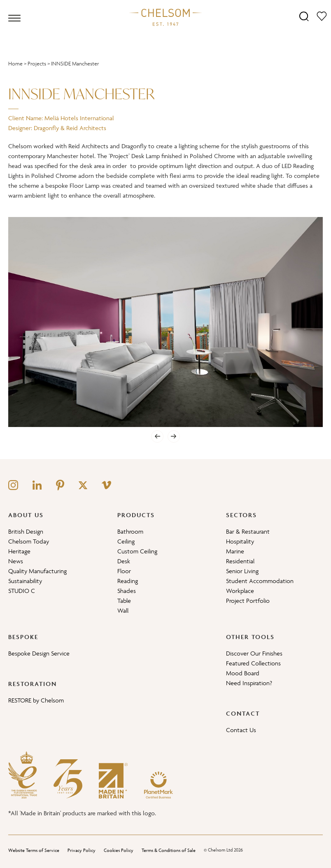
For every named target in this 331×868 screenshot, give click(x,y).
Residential (240, 561)
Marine (235, 551)
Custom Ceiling (137, 551)
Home (15, 64)
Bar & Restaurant (248, 531)
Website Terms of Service (34, 850)
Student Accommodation (260, 581)
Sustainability (25, 581)
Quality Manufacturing (37, 571)
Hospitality (240, 541)
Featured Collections (253, 663)
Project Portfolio (248, 601)
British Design (26, 531)
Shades (127, 591)
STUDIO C (22, 591)
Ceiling (126, 541)
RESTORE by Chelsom (36, 700)
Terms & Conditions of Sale (169, 850)
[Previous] (157, 436)
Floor (124, 571)
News (16, 561)
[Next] (174, 436)
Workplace (240, 591)
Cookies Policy (119, 850)
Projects (37, 64)
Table (124, 601)
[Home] (165, 17)
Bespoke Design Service (39, 653)
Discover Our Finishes (254, 653)
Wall (123, 610)
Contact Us (241, 730)
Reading (128, 581)
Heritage (19, 551)
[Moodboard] (322, 16)
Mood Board (243, 673)
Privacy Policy (82, 850)
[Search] (304, 16)
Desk (124, 561)
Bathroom (130, 531)
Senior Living (242, 571)
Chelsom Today (29, 541)
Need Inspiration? (249, 683)
